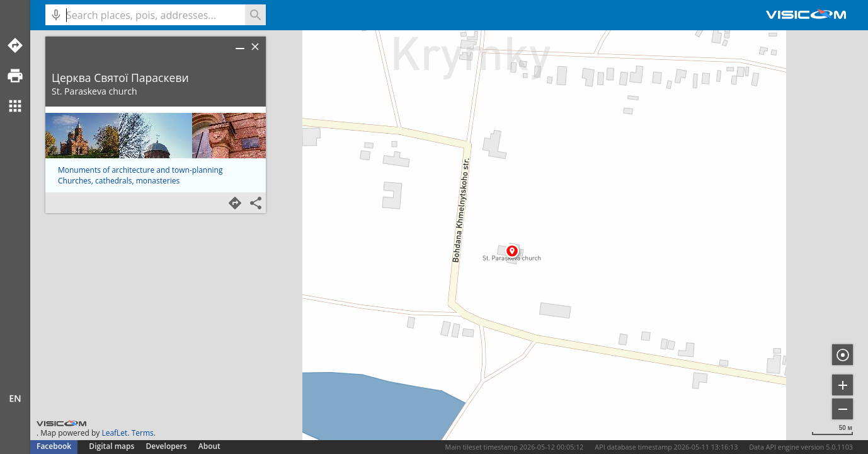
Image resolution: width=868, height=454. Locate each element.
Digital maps (112, 446)
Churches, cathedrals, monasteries (119, 181)
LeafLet (114, 433)
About (209, 446)
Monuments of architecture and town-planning (140, 170)
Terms (143, 433)
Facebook (54, 446)
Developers (167, 446)
